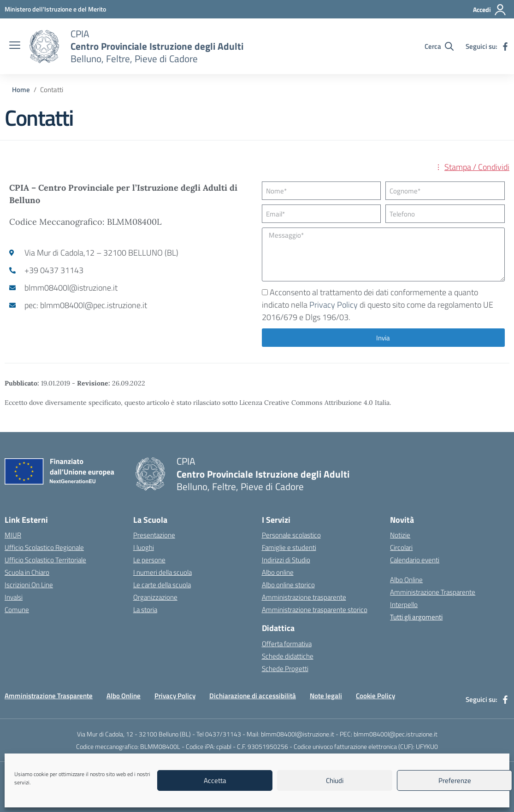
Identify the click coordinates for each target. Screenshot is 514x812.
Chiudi (335, 780)
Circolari (401, 547)
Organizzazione (155, 597)
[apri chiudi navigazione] (15, 46)
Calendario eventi (415, 560)
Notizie (400, 535)
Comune (17, 610)
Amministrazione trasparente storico (315, 610)
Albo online (278, 572)
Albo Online (406, 580)
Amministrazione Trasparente (433, 592)
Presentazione (154, 535)
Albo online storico (288, 585)
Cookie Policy (375, 696)
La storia (145, 610)
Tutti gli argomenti (416, 617)
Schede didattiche (288, 656)
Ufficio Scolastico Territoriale (45, 560)
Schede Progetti (285, 669)
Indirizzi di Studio (286, 560)
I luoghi (144, 547)
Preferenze (455, 780)
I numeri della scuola (162, 572)
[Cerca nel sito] (439, 46)
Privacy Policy (334, 305)
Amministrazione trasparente (304, 597)
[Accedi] (490, 10)
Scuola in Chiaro (27, 572)
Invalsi (14, 597)
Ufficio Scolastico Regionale (44, 547)
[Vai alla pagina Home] (21, 90)
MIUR (13, 535)
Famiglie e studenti (289, 547)
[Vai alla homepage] (44, 47)
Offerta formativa (287, 644)
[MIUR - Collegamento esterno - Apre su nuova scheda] (55, 9)
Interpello (404, 605)
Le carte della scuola (162, 585)
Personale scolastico (291, 535)
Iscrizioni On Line (29, 585)
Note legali (326, 696)
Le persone (149, 560)
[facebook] (505, 47)
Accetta (215, 780)
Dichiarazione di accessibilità (253, 696)
